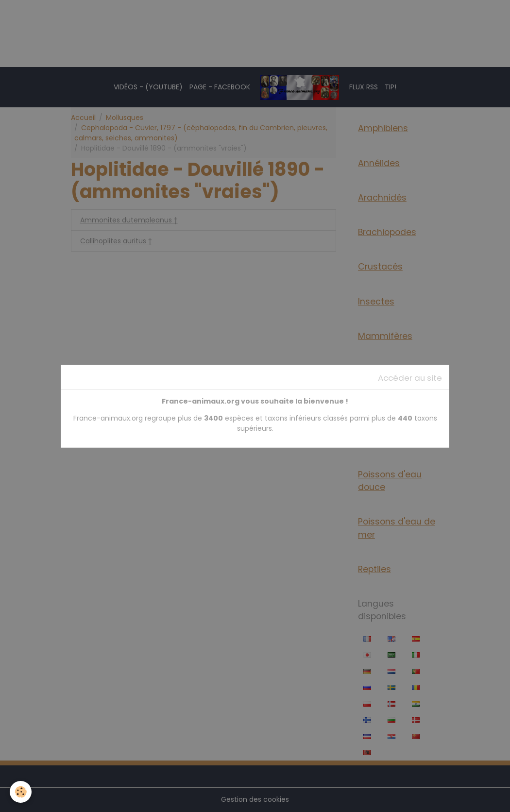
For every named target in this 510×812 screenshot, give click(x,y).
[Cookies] (21, 792)
